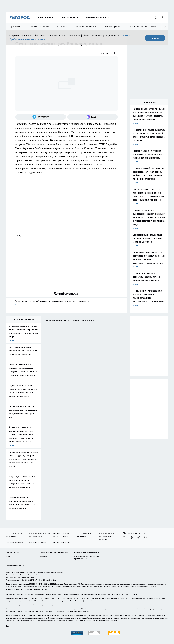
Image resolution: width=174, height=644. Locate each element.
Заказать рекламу (114, 26)
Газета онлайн (70, 18)
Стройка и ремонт (40, 26)
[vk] (20, 236)
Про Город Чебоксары (14, 533)
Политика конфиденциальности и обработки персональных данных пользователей (38, 605)
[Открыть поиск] (156, 18)
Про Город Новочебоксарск (40, 533)
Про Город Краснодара (61, 543)
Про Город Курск (36, 537)
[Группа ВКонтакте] (125, 537)
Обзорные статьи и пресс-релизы (87, 553)
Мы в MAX (62, 26)
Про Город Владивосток (38, 543)
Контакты (44, 556)
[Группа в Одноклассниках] (132, 537)
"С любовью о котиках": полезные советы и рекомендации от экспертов (67, 303)
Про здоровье (17, 26)
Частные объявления (97, 18)
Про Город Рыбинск (60, 537)
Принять (155, 38)
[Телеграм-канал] (41, 117)
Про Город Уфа (82, 537)
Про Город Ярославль (61, 533)
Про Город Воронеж (83, 533)
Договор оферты (12, 553)
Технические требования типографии (54, 553)
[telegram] (29, 236)
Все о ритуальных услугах (143, 26)
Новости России (45, 18)
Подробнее (90, 601)
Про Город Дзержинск (14, 543)
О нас (8, 556)
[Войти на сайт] (163, 18)
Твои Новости (11, 537)
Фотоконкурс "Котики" (86, 26)
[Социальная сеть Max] (93, 117)
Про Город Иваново (107, 533)
